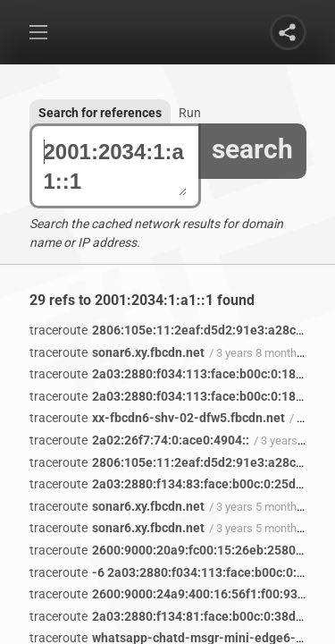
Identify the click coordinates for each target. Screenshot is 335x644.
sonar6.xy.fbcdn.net (117, 352)
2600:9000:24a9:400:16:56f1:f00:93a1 (171, 594)
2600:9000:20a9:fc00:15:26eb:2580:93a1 (179, 550)
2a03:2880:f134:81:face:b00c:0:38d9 (166, 616)
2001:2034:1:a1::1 (115, 166)
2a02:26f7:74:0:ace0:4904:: (139, 440)
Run (190, 113)
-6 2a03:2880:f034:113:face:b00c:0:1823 (177, 572)
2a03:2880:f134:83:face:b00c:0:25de (166, 484)
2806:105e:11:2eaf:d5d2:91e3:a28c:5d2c (178, 330)
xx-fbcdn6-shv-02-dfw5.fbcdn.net (157, 418)
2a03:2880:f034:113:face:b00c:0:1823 (170, 374)
